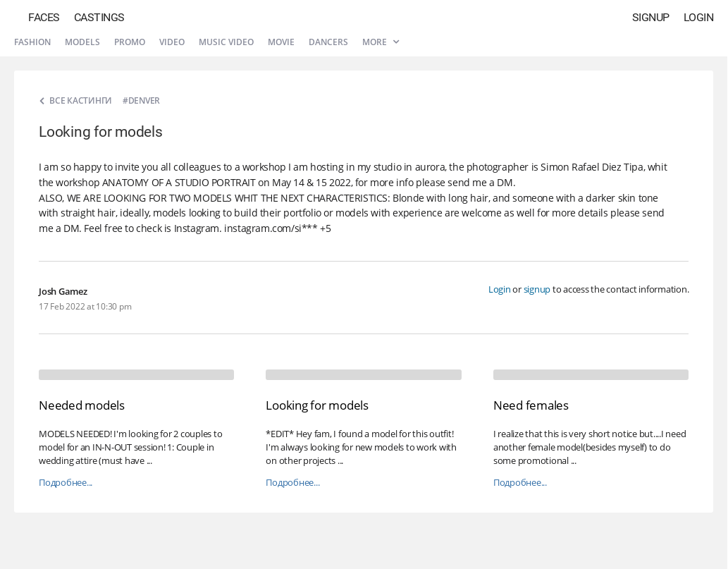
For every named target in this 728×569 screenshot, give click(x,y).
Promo (130, 42)
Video (172, 42)
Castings (99, 17)
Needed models (82, 405)
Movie (281, 42)
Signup (651, 17)
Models (82, 42)
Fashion (32, 42)
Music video (226, 42)
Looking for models (317, 405)
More (381, 42)
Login (699, 17)
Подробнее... (66, 483)
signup (537, 289)
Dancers (328, 42)
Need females (531, 405)
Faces (44, 17)
